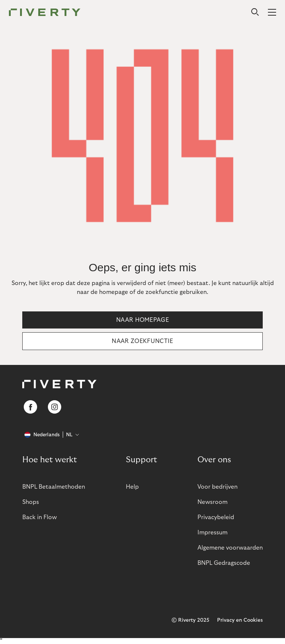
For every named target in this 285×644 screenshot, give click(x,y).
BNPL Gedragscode (224, 563)
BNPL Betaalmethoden (54, 487)
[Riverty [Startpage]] (45, 13)
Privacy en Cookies (240, 620)
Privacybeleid (216, 517)
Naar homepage (142, 320)
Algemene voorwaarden (230, 548)
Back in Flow (40, 517)
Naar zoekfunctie (142, 341)
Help (132, 487)
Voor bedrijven (217, 487)
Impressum (212, 533)
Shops (31, 502)
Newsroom (212, 502)
